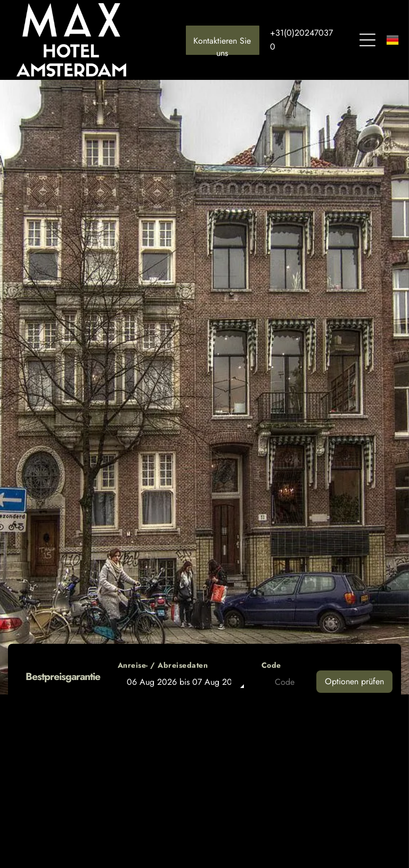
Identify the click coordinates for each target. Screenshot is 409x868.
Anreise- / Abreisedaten (163, 665)
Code (271, 665)
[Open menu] (367, 40)
